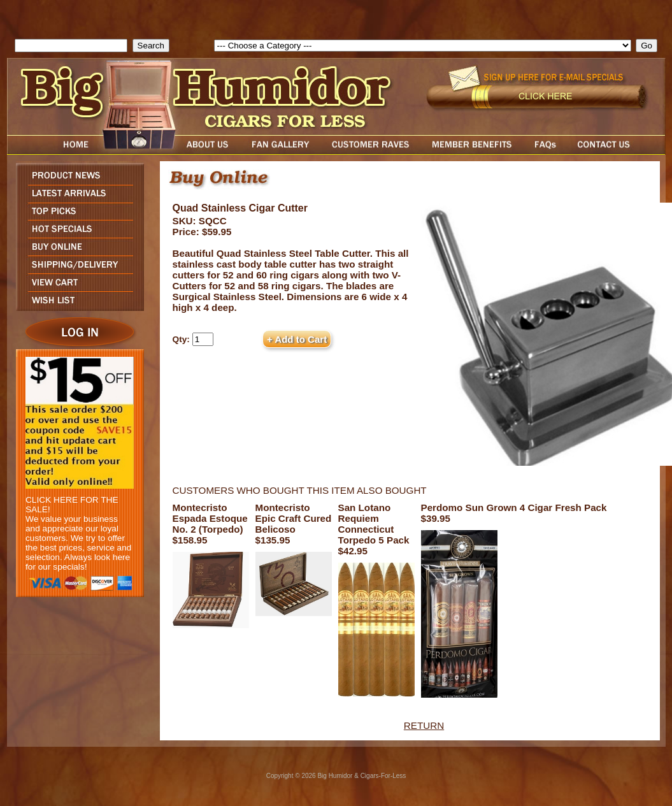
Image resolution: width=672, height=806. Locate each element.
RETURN (424, 725)
